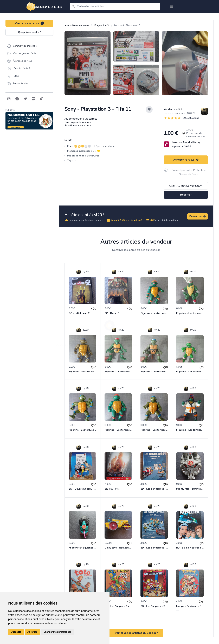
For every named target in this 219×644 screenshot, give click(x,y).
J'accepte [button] (16, 632)
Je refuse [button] (32, 632)
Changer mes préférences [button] (57, 632)
